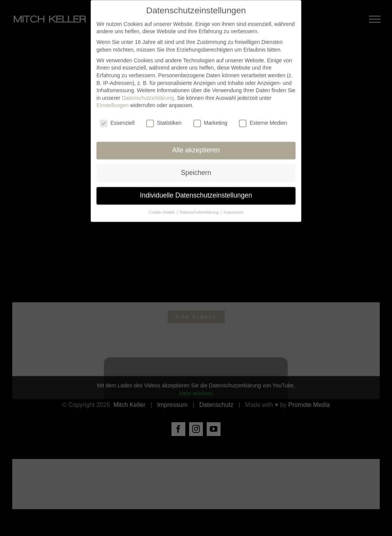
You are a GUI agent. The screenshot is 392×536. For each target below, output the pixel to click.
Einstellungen (113, 101)
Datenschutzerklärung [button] (200, 208)
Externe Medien (263, 119)
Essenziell (117, 119)
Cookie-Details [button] (162, 208)
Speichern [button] (196, 168)
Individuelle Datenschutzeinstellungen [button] (196, 191)
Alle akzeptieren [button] (196, 146)
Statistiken (164, 119)
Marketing (210, 119)
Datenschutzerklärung (148, 93)
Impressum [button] (234, 208)
